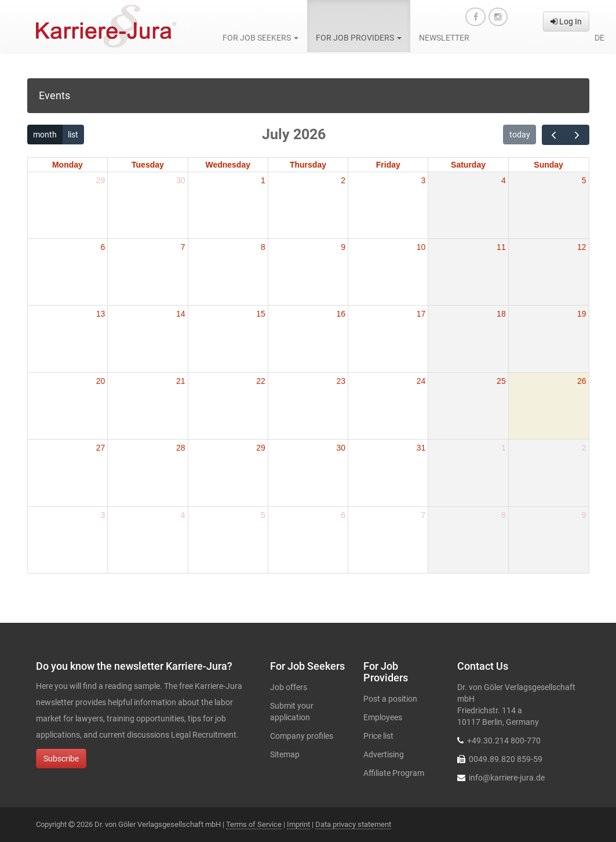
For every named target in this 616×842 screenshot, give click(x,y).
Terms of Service (254, 824)
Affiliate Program (394, 773)
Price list (378, 736)
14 (181, 314)
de (599, 38)
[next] (577, 135)
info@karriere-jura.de (507, 778)
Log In (566, 21)
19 (582, 314)
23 (341, 381)
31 (421, 448)
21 (181, 381)
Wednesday (228, 165)
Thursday (308, 165)
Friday (388, 165)
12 (582, 247)
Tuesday (148, 165)
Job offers (289, 687)
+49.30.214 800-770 (504, 741)
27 (101, 448)
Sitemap (285, 754)
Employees (383, 717)
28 (181, 448)
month (45, 135)
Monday (68, 165)
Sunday (548, 165)
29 (101, 180)
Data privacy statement (353, 824)
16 (341, 314)
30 (181, 180)
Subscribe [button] (61, 758)
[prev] (554, 135)
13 (101, 314)
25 (501, 381)
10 (421, 247)
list (73, 135)
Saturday (468, 165)
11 (501, 247)
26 (582, 381)
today (520, 135)
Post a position (390, 699)
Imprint (298, 824)
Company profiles (302, 736)
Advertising (384, 754)
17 (421, 314)
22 (261, 381)
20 (101, 381)
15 (261, 314)
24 (421, 381)
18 (501, 314)
